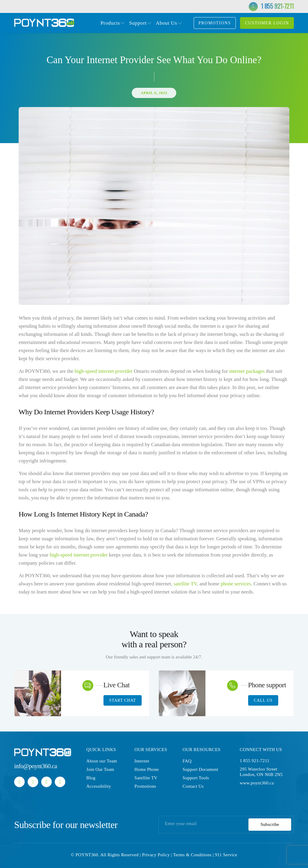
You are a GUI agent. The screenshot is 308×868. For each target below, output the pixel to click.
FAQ (187, 761)
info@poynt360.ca (36, 766)
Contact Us (193, 786)
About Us (166, 23)
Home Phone (147, 769)
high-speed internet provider (104, 371)
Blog (91, 778)
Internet (142, 761)
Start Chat (123, 700)
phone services (236, 584)
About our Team (102, 761)
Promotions (215, 23)
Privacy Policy (156, 855)
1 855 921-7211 (277, 6)
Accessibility (99, 786)
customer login (267, 23)
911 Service (226, 855)
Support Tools (196, 778)
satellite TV (185, 584)
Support (138, 23)
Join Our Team (100, 769)
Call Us (263, 700)
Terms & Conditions (192, 855)
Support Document (200, 769)
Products (110, 23)
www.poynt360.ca (257, 783)
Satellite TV (146, 778)
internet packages (246, 371)
